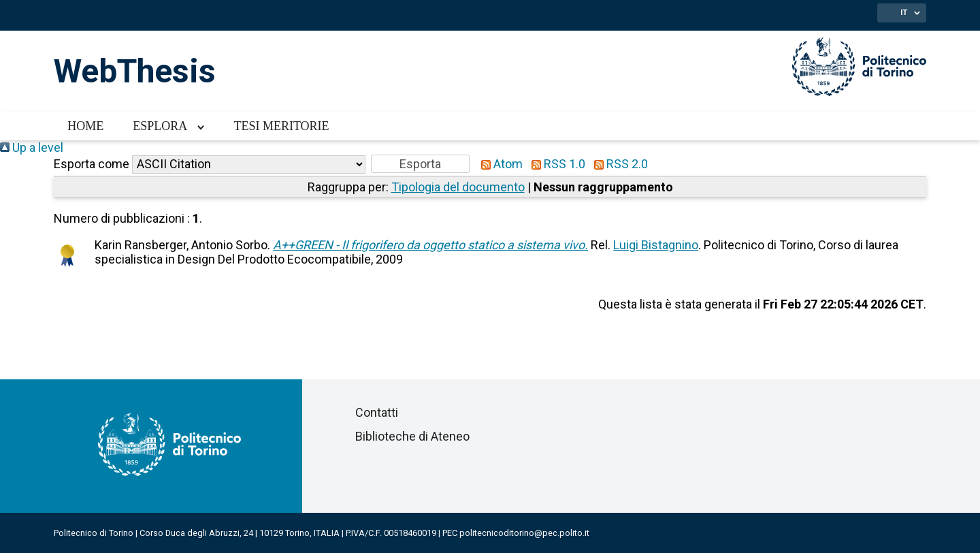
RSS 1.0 (555, 164)
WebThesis (135, 71)
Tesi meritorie (281, 126)
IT (904, 12)
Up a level (32, 147)
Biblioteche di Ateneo (412, 436)
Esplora (160, 126)
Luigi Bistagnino (656, 245)
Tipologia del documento (458, 187)
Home (85, 126)
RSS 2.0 (618, 164)
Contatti (377, 412)
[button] (420, 164)
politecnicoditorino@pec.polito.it (524, 533)
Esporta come (92, 164)
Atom (499, 164)
